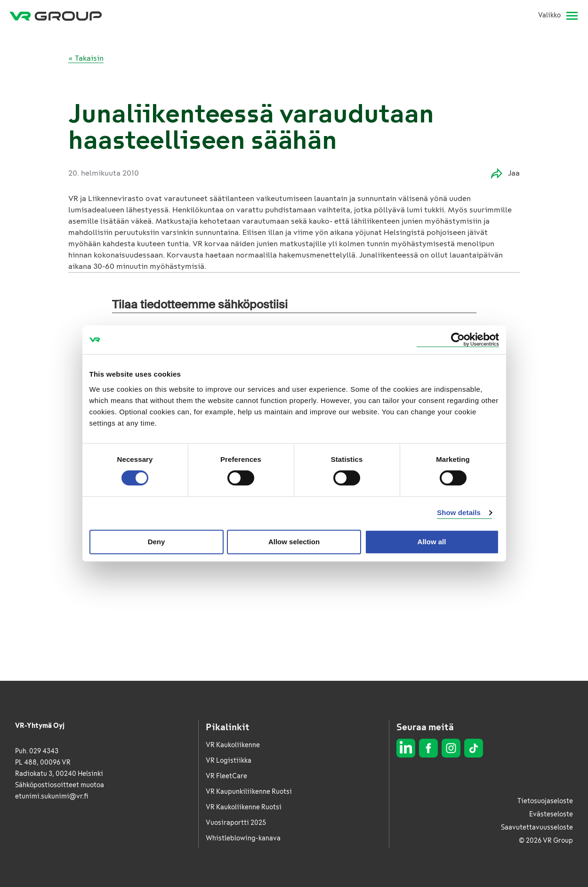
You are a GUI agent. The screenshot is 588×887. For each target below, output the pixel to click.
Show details (459, 512)
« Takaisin (86, 58)
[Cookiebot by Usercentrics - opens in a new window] (458, 340)
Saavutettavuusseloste (537, 827)
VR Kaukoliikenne (233, 745)
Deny (157, 542)
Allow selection (294, 542)
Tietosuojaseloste (545, 801)
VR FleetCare (226, 776)
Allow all (432, 542)
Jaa (505, 173)
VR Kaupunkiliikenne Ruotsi (249, 792)
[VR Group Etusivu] (56, 16)
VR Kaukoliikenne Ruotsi (244, 807)
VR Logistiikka (229, 761)
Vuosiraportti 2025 (236, 823)
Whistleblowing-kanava (243, 838)
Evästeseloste (551, 814)
